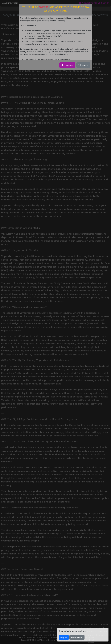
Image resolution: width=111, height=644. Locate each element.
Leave (83, 65)
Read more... (77, 637)
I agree (64, 637)
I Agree (67, 65)
